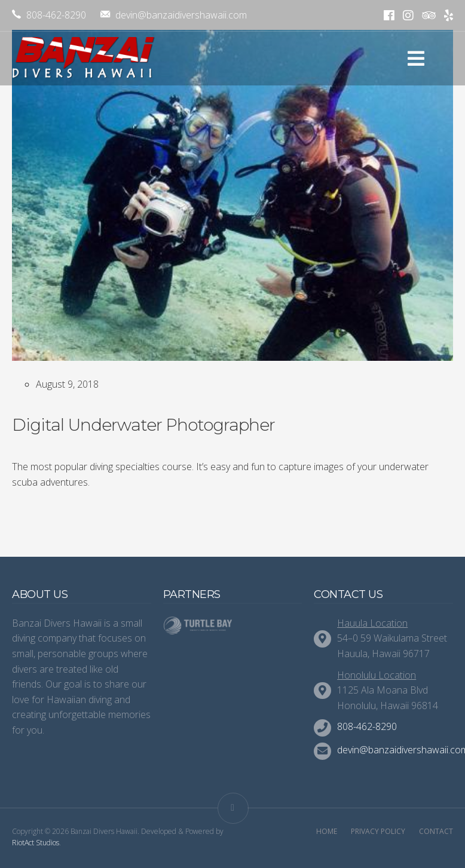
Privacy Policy (378, 831)
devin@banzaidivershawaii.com (174, 15)
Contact (436, 831)
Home (327, 831)
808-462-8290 (49, 15)
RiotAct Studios (36, 843)
